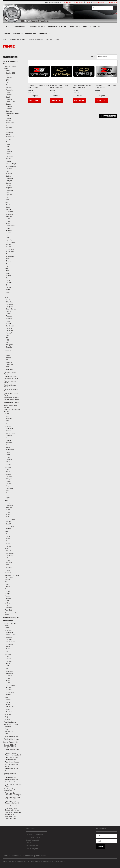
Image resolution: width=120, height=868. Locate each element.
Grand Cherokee (12, 309)
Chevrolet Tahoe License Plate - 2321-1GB (82, 87)
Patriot (8, 314)
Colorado (9, 106)
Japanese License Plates (10, 382)
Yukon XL (9, 712)
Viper (8, 199)
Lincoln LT (10, 331)
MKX (8, 340)
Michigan (8, 603)
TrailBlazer (10, 649)
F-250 (8, 221)
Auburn (7, 584)
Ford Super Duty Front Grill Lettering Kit (12, 798)
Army (7, 729)
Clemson (8, 587)
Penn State (9, 610)
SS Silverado (10, 642)
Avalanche (10, 90)
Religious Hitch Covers (11, 739)
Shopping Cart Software (47, 861)
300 (7, 147)
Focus (8, 228)
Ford (7, 202)
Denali (8, 280)
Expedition (10, 214)
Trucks (8, 261)
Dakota (8, 183)
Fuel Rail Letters (10, 760)
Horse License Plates (11, 379)
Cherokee (9, 302)
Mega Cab (10, 190)
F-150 (8, 219)
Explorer (9, 216)
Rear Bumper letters (12, 782)
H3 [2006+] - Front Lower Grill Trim (11, 817)
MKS (8, 335)
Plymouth (9, 195)
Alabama (8, 580)
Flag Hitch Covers (10, 722)
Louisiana (8, 598)
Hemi (7, 266)
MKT (8, 338)
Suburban (9, 132)
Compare (34, 96)
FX (7, 235)
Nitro (8, 192)
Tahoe (8, 134)
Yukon (8, 292)
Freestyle (9, 230)
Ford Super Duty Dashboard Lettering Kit (13, 794)
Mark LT (9, 333)
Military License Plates (11, 400)
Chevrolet (49, 39)
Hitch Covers (75, 27)
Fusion (8, 233)
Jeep (7, 297)
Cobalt (8, 104)
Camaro (9, 95)
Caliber (8, 176)
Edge (8, 207)
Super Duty (10, 249)
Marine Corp (9, 731)
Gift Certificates (79, 2)
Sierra (8, 290)
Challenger (10, 178)
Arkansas (8, 582)
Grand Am (10, 362)
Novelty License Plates (11, 397)
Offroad (9, 287)
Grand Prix (10, 365)
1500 (8, 271)
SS (7, 130)
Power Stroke (11, 242)
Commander (10, 304)
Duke (7, 589)
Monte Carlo (10, 123)
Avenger (9, 174)
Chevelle (9, 99)
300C (8, 455)
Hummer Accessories (11, 806)
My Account (67, 2)
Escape (9, 209)
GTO (8, 367)
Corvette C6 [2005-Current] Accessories (11, 774)
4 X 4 (8, 205)
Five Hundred (11, 226)
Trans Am (9, 369)
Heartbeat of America (13, 113)
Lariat (8, 238)
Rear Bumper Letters (12, 762)
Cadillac (8, 71)
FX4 (7, 517)
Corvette (8, 161)
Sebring (9, 158)
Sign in (88, 2)
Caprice (9, 97)
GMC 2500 (10, 707)
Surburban (10, 445)
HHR (8, 116)
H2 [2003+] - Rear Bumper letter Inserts (12, 809)
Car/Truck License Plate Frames (12, 411)
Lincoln (7, 321)
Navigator (9, 345)
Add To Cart (34, 100)
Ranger (9, 245)
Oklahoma (8, 608)
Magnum (9, 188)
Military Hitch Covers (11, 724)
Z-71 (8, 142)
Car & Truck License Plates (14, 27)
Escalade (9, 78)
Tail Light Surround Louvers (11, 765)
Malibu (8, 120)
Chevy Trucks (11, 102)
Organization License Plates (11, 394)
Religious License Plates (10, 386)
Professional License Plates (11, 390)
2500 (8, 273)
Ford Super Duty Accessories (9, 790)
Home (4, 39)
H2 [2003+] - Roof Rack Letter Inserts (13, 813)
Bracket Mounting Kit (57, 27)
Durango (9, 185)
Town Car (9, 347)
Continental (10, 326)
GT (7, 352)
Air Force (8, 727)
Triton (8, 259)
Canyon (9, 278)
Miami (7, 601)
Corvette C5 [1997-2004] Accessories (10, 746)
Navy (7, 734)
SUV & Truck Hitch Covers (10, 625)
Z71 (7, 651)
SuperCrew (10, 252)
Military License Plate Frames (11, 614)
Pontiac (7, 355)
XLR (8, 85)
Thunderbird (10, 256)
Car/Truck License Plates (36, 39)
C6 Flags (9, 168)
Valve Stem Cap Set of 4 (13, 769)
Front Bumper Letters (12, 757)
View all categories (32, 849)
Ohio (7, 605)
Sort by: (93, 56)
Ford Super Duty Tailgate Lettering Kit (12, 802)
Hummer (8, 295)
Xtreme (9, 139)
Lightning (9, 240)
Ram (8, 197)
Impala (8, 118)
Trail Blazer (10, 137)
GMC (7, 269)
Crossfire (9, 151)
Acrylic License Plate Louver (12, 750)
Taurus (8, 254)
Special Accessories (92, 27)
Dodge (7, 171)
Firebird (9, 358)
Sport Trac (10, 247)
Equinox (9, 111)
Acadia (8, 276)
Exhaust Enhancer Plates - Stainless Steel (13, 754)
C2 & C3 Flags (11, 164)
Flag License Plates (10, 376)
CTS (8, 416)
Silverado (9, 127)
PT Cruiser (10, 156)
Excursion (9, 212)
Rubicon (9, 316)
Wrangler (9, 318)
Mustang (8, 350)
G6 (7, 360)
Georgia (8, 594)
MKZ (8, 342)
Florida (7, 591)
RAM (8, 666)
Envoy (8, 285)
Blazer (8, 92)
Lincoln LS (10, 328)
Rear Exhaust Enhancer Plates (13, 785)
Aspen (8, 149)
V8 (7, 263)
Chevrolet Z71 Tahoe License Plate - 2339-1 (39, 87)
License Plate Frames (37, 27)
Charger (9, 181)
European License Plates (10, 373)
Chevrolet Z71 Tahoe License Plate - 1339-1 (106, 87)
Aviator (8, 324)
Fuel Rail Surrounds (12, 780)
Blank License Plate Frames (10, 407)
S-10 (8, 125)
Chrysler (8, 144)
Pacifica (9, 154)
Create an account (98, 2)
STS (8, 82)
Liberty (8, 311)
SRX (8, 80)
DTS (8, 75)
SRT (8, 495)
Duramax (9, 109)
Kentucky (8, 596)
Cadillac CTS (11, 73)
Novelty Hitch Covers (11, 737)
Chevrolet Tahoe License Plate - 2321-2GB (59, 87)
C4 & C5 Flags (11, 166)
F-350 (8, 223)
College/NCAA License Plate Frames (11, 576)
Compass (9, 307)
